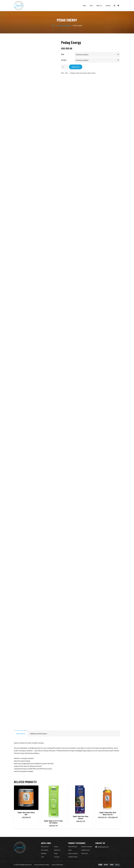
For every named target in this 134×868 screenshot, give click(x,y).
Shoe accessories (64, 26)
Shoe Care (85, 853)
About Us (57, 850)
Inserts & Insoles (87, 847)
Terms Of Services (57, 865)
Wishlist (44, 853)
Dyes (70, 850)
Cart (43, 857)
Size (63, 54)
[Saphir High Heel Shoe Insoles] (81, 800)
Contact (57, 857)
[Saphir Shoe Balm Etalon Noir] (26, 798)
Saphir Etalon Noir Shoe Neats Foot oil (108, 814)
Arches (64, 60)
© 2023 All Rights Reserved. (23, 865)
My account (45, 847)
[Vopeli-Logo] (19, 6)
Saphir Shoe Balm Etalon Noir (26, 814)
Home (53, 26)
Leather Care (85, 850)
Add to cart (76, 67)
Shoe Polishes (73, 847)
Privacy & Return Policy (42, 865)
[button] (115, 6)
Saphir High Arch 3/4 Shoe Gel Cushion (53, 822)
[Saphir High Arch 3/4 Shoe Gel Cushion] (53, 802)
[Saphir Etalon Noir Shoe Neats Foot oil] (108, 798)
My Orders (45, 850)
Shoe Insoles (91, 73)
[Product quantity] (65, 67)
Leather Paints (73, 857)
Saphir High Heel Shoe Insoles (81, 817)
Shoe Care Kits (73, 853)
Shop (56, 853)
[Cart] (118, 6)
